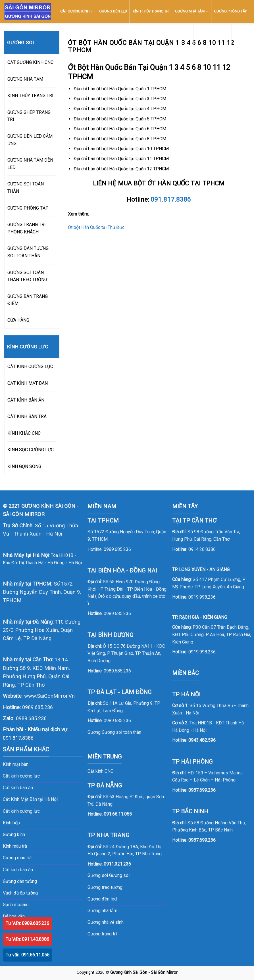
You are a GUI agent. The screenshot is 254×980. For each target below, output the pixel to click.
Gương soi (119, 875)
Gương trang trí (102, 934)
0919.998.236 (202, 597)
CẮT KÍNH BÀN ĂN (26, 400)
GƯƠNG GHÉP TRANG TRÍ (29, 116)
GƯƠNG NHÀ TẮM (192, 11)
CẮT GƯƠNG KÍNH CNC (30, 62)
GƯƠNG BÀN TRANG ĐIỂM (28, 300)
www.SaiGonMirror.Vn (49, 696)
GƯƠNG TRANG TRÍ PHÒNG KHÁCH (27, 228)
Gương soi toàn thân (121, 732)
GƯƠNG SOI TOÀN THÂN (26, 188)
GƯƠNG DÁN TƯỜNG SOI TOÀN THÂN (28, 252)
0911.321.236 (117, 864)
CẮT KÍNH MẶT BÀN (28, 383)
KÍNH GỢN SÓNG (24, 466)
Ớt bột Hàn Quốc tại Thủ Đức (96, 227)
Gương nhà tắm (102, 911)
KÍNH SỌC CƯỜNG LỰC (31, 450)
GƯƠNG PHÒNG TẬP (230, 11)
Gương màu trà (17, 858)
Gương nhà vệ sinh (106, 922)
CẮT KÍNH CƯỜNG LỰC (30, 366)
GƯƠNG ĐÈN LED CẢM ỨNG (30, 140)
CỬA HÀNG (18, 320)
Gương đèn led (102, 899)
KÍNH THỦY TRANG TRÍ (151, 11)
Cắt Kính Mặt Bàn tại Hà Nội (30, 799)
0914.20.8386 (202, 549)
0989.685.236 (38, 707)
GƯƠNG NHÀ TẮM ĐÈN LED (30, 164)
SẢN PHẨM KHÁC (213, 34)
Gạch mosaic (16, 905)
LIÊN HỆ (241, 34)
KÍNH (185, 34)
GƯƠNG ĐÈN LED (113, 11)
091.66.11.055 (118, 814)
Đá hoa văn (14, 916)
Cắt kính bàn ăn (18, 788)
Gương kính (14, 834)
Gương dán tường (20, 881)
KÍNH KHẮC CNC (24, 433)
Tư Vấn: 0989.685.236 (27, 923)
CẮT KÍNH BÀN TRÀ (27, 416)
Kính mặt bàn (16, 764)
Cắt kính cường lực (21, 776)
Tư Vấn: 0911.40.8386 (27, 939)
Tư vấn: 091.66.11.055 (28, 955)
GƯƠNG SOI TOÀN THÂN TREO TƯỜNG (27, 276)
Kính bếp (11, 823)
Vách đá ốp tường (20, 893)
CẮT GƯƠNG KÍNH (77, 11)
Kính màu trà (15, 846)
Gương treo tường (105, 887)
